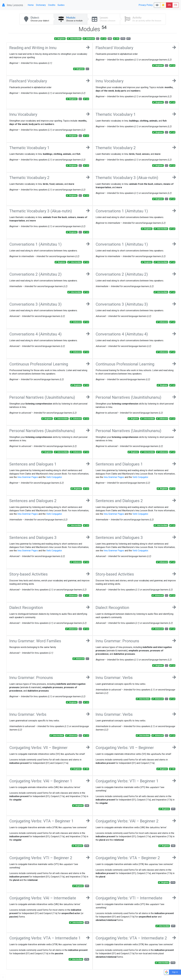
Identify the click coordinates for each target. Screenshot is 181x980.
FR (176, 5)
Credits (52, 5)
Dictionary (41, 5)
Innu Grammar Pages (28, 477)
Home (31, 5)
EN (169, 5)
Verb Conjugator (54, 477)
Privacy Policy (146, 5)
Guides (61, 5)
